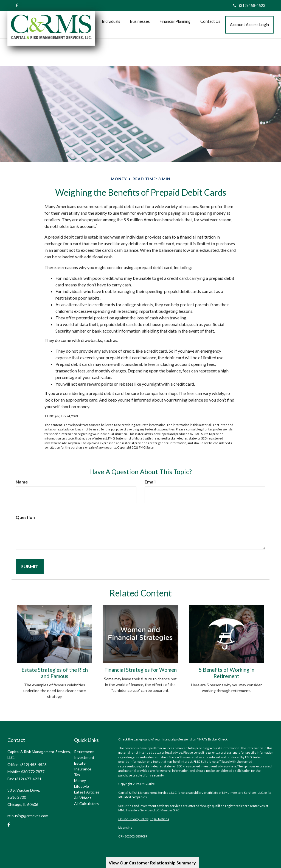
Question (25, 517)
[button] (111, 21)
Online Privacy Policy (133, 819)
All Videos (83, 798)
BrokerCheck (218, 739)
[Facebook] (17, 5)
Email (150, 482)
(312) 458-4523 (249, 5)
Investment (84, 757)
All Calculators (86, 804)
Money (80, 780)
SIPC (176, 810)
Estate (80, 763)
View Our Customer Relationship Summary (152, 863)
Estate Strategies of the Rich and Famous (55, 673)
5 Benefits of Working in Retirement (227, 673)
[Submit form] (30, 566)
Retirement (84, 752)
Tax (77, 775)
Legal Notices (159, 819)
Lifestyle (82, 786)
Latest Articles (87, 792)
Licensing (125, 827)
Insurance (83, 769)
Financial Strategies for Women (140, 670)
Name (22, 482)
